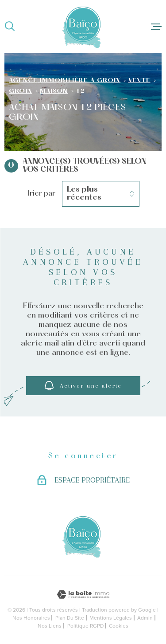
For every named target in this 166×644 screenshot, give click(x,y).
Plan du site (70, 618)
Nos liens (50, 626)
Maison (54, 91)
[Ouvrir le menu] (156, 27)
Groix (21, 91)
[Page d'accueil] (83, 27)
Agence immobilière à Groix (65, 81)
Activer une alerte (83, 386)
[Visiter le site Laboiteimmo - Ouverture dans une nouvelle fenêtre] (83, 595)
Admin (145, 618)
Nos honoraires (31, 618)
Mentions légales (111, 618)
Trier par (41, 194)
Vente (139, 81)
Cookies (119, 626)
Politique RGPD (85, 626)
